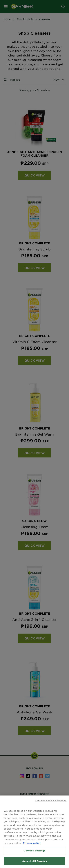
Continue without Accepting (51, 800)
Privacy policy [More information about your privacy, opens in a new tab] (32, 843)
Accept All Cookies (34, 861)
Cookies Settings (34, 851)
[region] (34, 832)
